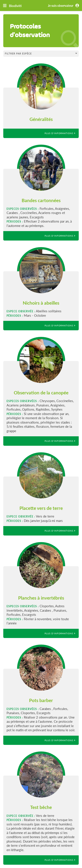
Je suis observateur (64, 6)
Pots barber (41, 700)
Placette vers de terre (41, 508)
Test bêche (41, 807)
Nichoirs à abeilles (41, 303)
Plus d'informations (60, 133)
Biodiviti (15, 6)
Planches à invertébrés (41, 598)
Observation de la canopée (41, 393)
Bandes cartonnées (41, 200)
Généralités (41, 119)
